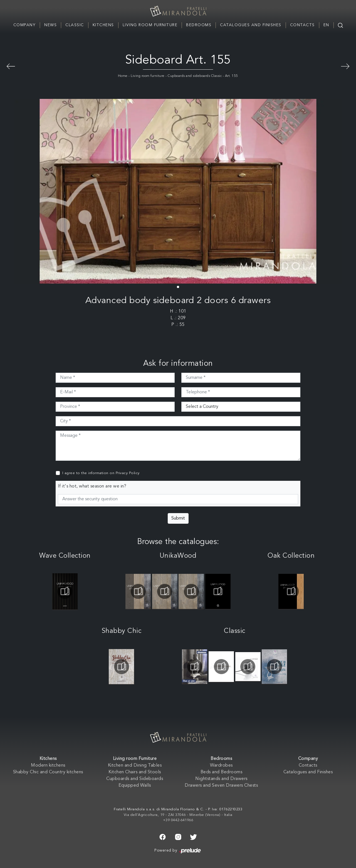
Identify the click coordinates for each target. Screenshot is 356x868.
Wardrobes (221, 765)
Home (123, 76)
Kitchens (103, 25)
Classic (75, 25)
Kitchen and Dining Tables (135, 765)
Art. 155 (232, 76)
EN (326, 25)
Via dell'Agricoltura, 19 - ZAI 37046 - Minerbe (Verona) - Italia (178, 815)
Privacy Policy (128, 473)
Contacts (302, 25)
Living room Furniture (150, 25)
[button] (178, 287)
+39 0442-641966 (178, 820)
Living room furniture (148, 76)
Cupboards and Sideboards (135, 779)
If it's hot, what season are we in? (92, 486)
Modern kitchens (48, 765)
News (50, 25)
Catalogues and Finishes (251, 25)
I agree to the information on (101, 473)
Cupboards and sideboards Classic (195, 76)
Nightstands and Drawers (221, 779)
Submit (178, 518)
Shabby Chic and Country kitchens (48, 772)
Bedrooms (199, 25)
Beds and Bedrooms (222, 772)
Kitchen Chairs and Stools (135, 772)
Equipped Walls (135, 786)
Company (25, 25)
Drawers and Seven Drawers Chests (221, 786)
